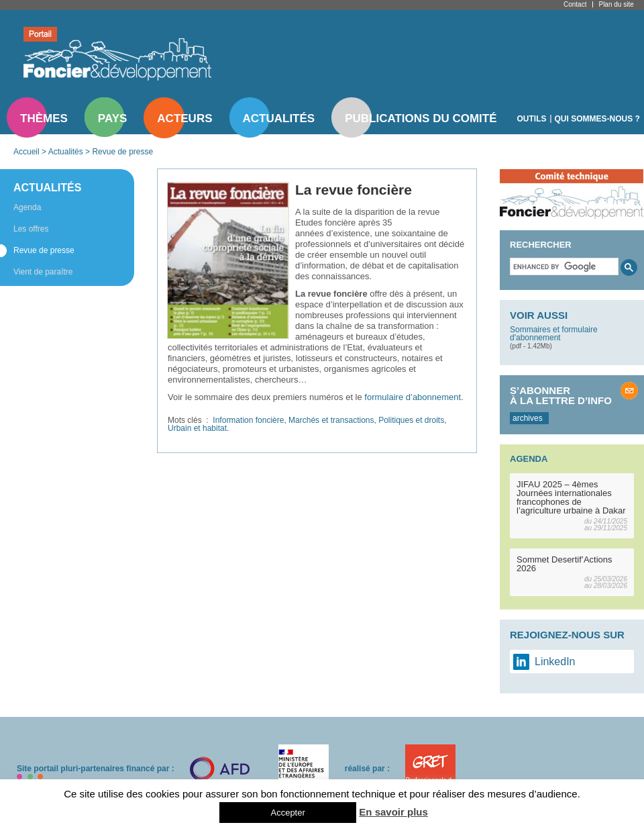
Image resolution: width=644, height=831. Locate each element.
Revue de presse (122, 152)
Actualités (279, 118)
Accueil (26, 152)
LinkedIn (555, 662)
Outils (532, 119)
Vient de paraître (43, 272)
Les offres (31, 229)
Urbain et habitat (197, 428)
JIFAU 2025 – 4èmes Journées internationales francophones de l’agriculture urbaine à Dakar (571, 497)
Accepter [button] (287, 813)
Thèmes (44, 118)
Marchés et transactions (331, 420)
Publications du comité (421, 118)
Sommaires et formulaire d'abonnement (554, 334)
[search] (563, 266)
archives (528, 418)
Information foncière (248, 420)
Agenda (27, 207)
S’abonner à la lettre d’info (561, 395)
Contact (575, 4)
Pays (112, 118)
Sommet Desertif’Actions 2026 (565, 564)
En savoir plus (393, 812)
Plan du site (616, 4)
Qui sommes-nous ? (597, 119)
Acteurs (184, 118)
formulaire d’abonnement (413, 397)
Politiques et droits (411, 420)
